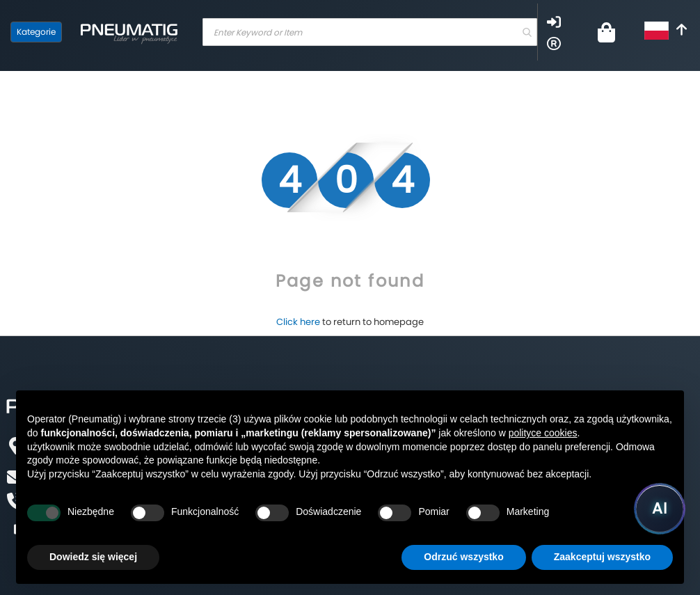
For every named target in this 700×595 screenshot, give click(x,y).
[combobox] (370, 32)
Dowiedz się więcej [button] (93, 557)
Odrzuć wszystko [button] (463, 557)
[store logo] (129, 32)
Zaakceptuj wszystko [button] (602, 557)
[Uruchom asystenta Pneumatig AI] (660, 509)
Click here (298, 322)
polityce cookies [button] (543, 433)
